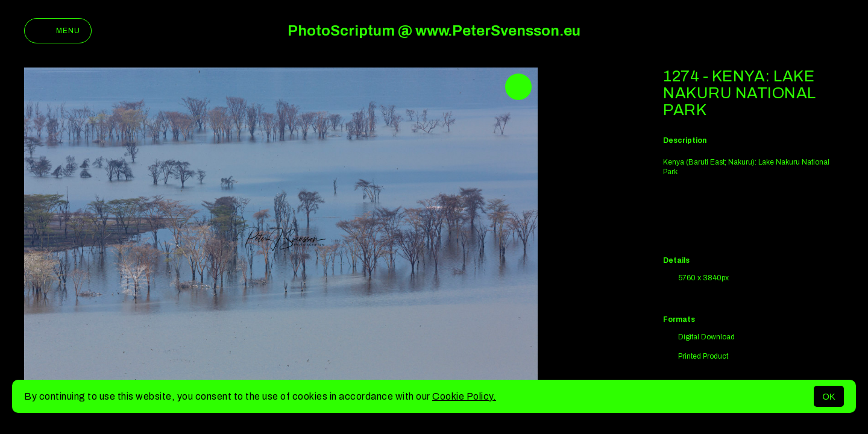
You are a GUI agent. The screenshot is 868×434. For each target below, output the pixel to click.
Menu (58, 31)
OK (829, 396)
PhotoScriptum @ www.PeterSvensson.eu (434, 31)
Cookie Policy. (464, 396)
